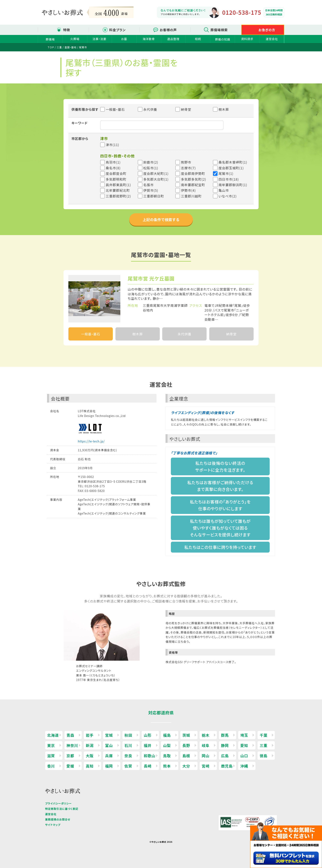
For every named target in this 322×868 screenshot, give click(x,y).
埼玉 (244, 735)
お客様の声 (168, 30)
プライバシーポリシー (58, 803)
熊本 (167, 766)
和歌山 (149, 756)
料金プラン (117, 30)
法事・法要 (99, 39)
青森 (70, 735)
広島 (225, 756)
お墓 (124, 39)
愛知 (244, 745)
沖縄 (244, 766)
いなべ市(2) (228, 196)
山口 (244, 756)
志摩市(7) (188, 168)
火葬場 (75, 39)
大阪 (90, 756)
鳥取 (167, 756)
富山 (109, 745)
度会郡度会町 (116, 173)
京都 (70, 756)
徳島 (263, 756)
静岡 (225, 745)
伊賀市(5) (151, 190)
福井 (148, 745)
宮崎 (206, 766)
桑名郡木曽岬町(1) (233, 162)
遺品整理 (173, 39)
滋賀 (51, 756)
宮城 (109, 735)
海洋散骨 (149, 39)
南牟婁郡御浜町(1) (233, 185)
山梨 (167, 745)
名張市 (148, 185)
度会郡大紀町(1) (156, 173)
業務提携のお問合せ (58, 819)
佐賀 (128, 766)
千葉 (263, 735)
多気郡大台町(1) (156, 179)
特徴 (67, 30)
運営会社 (272, 39)
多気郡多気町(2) (194, 179)
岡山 (206, 756)
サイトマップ (53, 825)
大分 (186, 766)
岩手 (90, 735)
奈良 (128, 756)
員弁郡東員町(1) (118, 185)
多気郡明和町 (116, 179)
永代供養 (147, 109)
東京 (51, 745)
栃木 (206, 735)
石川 (128, 745)
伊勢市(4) (188, 190)
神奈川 (72, 745)
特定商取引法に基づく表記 (62, 809)
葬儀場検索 (219, 30)
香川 (51, 766)
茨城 (186, 735)
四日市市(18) (229, 179)
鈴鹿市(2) (151, 162)
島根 (186, 756)
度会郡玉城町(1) (231, 168)
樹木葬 (221, 109)
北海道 (53, 735)
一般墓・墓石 (113, 109)
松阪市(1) (151, 168)
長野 (186, 745)
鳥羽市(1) (113, 162)
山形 (148, 735)
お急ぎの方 (267, 30)
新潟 (90, 745)
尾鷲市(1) (226, 173)
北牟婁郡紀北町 (118, 190)
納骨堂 (183, 109)
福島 (167, 735)
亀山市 (224, 190)
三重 (263, 745)
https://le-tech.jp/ (91, 441)
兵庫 (109, 756)
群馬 (225, 735)
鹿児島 (227, 766)
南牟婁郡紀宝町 (193, 185)
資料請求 (247, 39)
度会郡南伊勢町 (193, 173)
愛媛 (70, 766)
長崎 (148, 766)
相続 (198, 39)
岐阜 (206, 745)
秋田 (128, 735)
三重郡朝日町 (154, 196)
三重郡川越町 (191, 196)
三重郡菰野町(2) (118, 196)
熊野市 (186, 162)
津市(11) (112, 145)
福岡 (109, 766)
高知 (90, 766)
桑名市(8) (113, 168)
